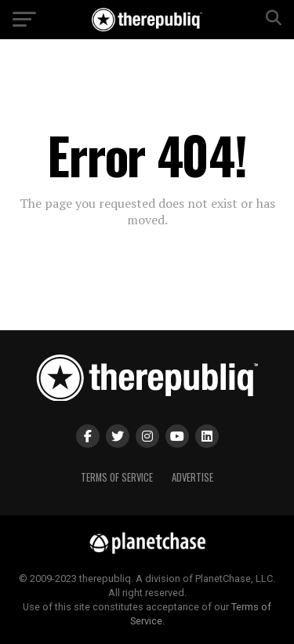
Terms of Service (117, 477)
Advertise (192, 477)
